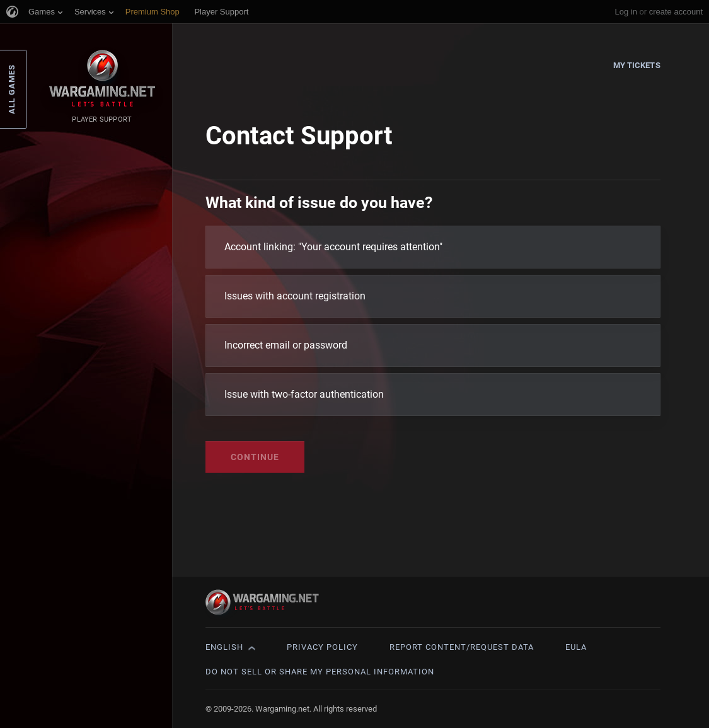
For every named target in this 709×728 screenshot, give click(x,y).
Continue (255, 457)
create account (676, 12)
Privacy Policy (322, 647)
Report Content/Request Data (462, 647)
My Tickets (637, 65)
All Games (12, 89)
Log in (625, 12)
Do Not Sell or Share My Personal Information (320, 672)
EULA (576, 647)
